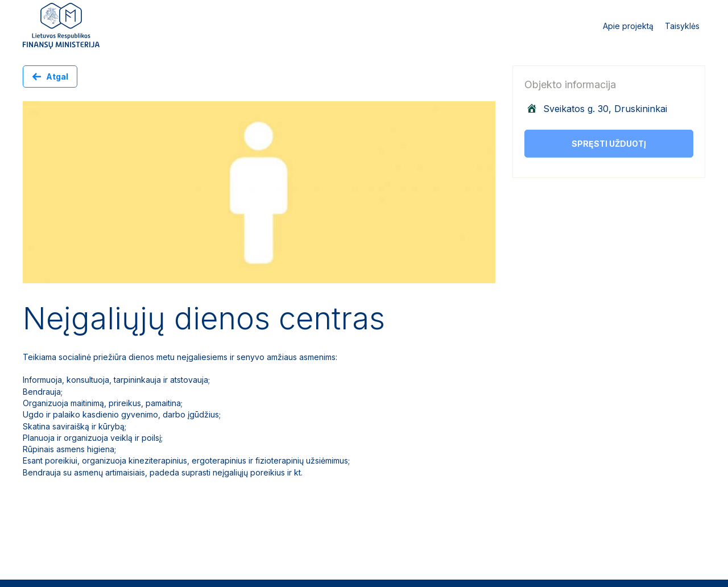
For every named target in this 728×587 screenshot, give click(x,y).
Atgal (57, 77)
